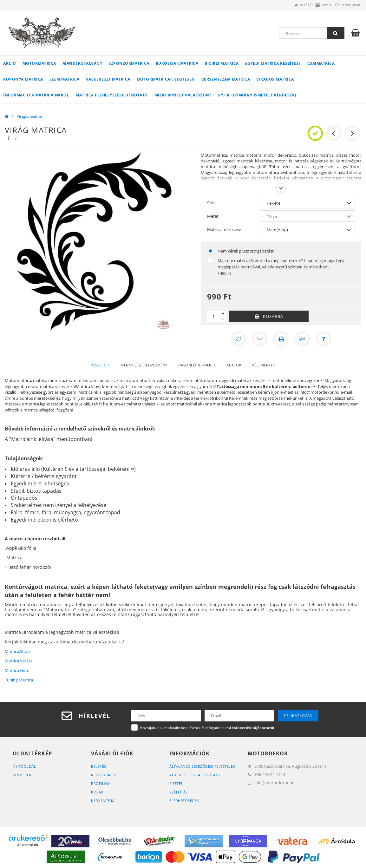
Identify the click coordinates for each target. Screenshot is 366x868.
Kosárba (273, 316)
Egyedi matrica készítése (273, 63)
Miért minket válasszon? (183, 95)
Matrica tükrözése (224, 229)
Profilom (101, 783)
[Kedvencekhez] (238, 339)
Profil (316, 5)
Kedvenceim (103, 801)
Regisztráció (104, 775)
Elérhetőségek (184, 801)
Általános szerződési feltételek (202, 766)
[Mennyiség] (213, 316)
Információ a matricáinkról (36, 95)
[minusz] (223, 319)
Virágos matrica (275, 79)
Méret (213, 216)
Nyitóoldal (24, 766)
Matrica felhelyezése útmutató (112, 95)
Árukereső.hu (27, 845)
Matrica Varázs (19, 661)
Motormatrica (39, 63)
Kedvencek (347, 5)
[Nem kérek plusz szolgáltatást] (210, 251)
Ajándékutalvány (82, 63)
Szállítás (179, 792)
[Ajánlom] (259, 339)
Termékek (22, 775)
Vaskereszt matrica (108, 79)
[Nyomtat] (281, 339)
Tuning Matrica (19, 680)
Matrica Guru (17, 670)
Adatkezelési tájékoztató (195, 775)
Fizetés (176, 783)
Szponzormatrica (129, 63)
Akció (10, 63)
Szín (211, 203)
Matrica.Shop (17, 651)
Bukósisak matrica (177, 63)
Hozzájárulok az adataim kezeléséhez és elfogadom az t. (208, 728)
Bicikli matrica (222, 63)
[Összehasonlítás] (303, 339)
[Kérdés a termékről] (324, 339)
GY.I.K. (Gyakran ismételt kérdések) (257, 95)
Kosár (97, 792)
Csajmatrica (321, 63)
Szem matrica (65, 79)
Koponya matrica (23, 79)
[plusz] (223, 313)
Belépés (288, 5)
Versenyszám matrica (226, 79)
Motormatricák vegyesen (166, 79)
